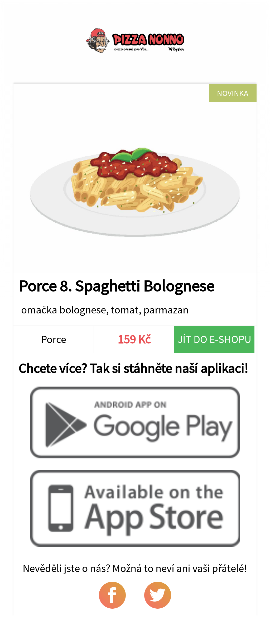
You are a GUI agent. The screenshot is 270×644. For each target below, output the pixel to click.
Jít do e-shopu (214, 339)
